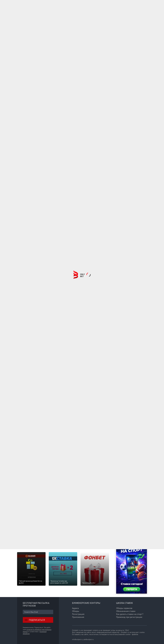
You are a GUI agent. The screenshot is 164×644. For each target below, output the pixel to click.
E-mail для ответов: (24, 477)
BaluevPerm (37, 531)
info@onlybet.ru (77, 639)
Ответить (34, 523)
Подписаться (34, 620)
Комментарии (24, 468)
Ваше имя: (21, 472)
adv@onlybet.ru (88, 639)
